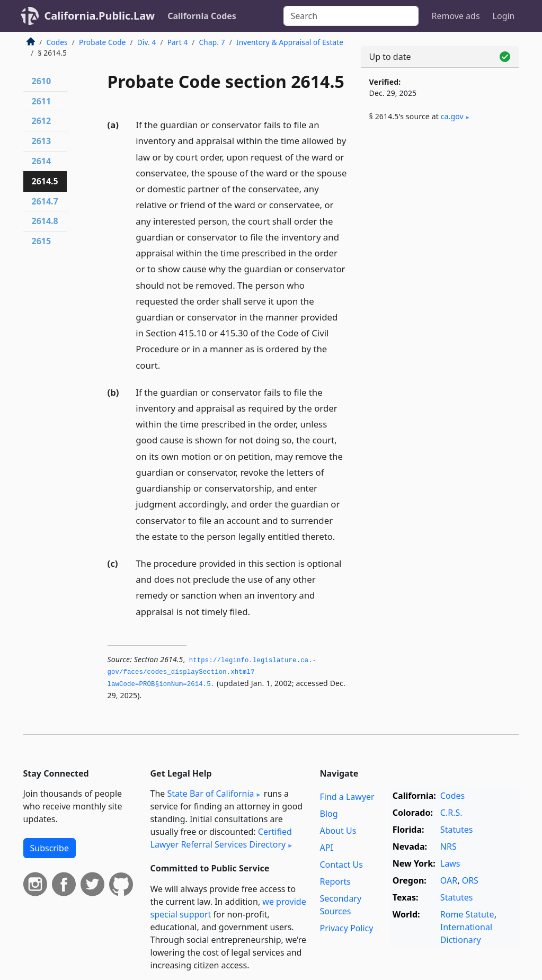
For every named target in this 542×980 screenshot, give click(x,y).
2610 (42, 81)
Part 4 (178, 42)
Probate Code (103, 42)
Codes (57, 42)
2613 (42, 141)
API (326, 848)
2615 (42, 241)
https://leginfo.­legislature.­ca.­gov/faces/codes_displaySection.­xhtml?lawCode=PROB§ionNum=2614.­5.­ (212, 672)
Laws (450, 863)
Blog (328, 814)
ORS (470, 880)
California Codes (202, 16)
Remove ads (455, 16)
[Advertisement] (440, 213)
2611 (42, 101)
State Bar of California (210, 794)
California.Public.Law (100, 16)
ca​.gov (452, 116)
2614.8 (45, 221)
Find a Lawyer (347, 797)
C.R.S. (451, 813)
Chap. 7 (212, 42)
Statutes (457, 830)
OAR (449, 880)
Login (504, 16)
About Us (338, 831)
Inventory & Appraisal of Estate (290, 42)
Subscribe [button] (50, 848)
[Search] (351, 16)
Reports (335, 881)
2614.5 (45, 181)
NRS (448, 847)
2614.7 (45, 201)
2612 (42, 121)
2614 (42, 161)
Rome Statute (467, 914)
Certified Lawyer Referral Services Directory (221, 838)
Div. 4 (147, 42)
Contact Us (341, 865)
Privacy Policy (346, 928)
